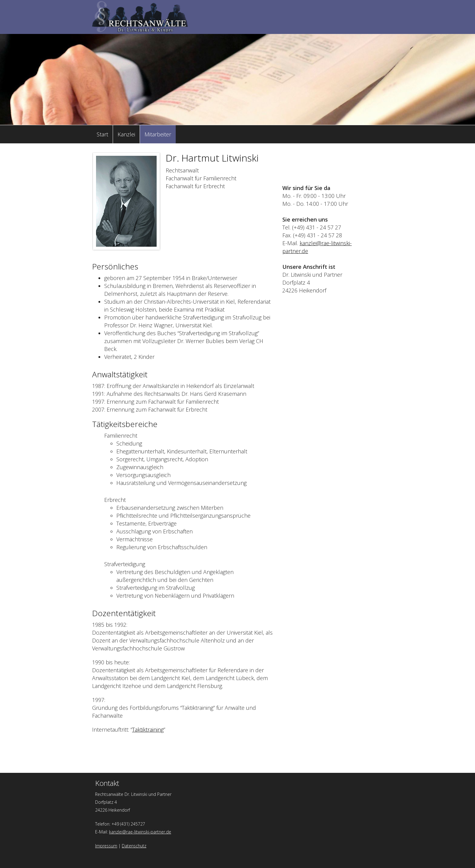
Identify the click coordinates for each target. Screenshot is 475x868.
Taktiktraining (148, 729)
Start (102, 134)
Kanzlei (126, 134)
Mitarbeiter (158, 134)
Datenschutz (134, 846)
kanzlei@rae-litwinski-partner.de (140, 832)
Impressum (106, 846)
